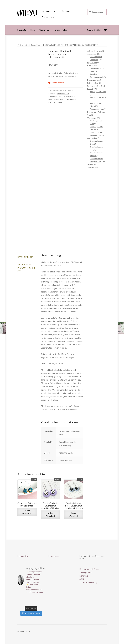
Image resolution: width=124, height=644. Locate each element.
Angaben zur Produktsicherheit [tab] (27, 268)
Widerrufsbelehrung (88, 582)
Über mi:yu (66, 11)
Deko (62, 96)
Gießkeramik (54, 99)
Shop (56, 11)
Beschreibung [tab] (25, 257)
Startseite (46, 11)
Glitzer (63, 99)
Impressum (54, 556)
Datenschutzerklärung (89, 569)
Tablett (60, 102)
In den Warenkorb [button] (27, 512)
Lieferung (84, 576)
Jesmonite (71, 99)
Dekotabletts (36, 45)
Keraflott (52, 102)
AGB (82, 579)
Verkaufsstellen (49, 17)
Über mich (23, 556)
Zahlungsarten (86, 572)
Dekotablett (71, 96)
